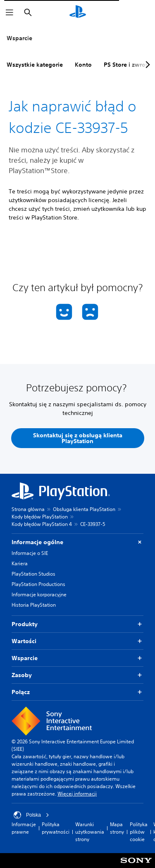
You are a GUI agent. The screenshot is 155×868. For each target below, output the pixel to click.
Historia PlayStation (34, 605)
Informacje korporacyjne (39, 594)
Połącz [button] (77, 692)
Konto (83, 65)
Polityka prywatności (56, 828)
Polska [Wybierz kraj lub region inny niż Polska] (31, 815)
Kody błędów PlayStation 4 (42, 524)
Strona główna (28, 509)
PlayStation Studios (33, 574)
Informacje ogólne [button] (77, 542)
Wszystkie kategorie (35, 65)
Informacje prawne (24, 828)
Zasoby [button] (77, 675)
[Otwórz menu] (10, 12)
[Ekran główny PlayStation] (78, 12)
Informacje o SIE (30, 553)
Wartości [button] (77, 641)
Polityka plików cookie (139, 832)
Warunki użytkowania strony (90, 832)
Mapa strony (117, 828)
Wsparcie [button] (77, 658)
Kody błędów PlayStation (40, 517)
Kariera (20, 563)
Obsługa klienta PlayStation (84, 509)
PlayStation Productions (38, 584)
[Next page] (146, 65)
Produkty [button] (77, 624)
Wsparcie (19, 38)
